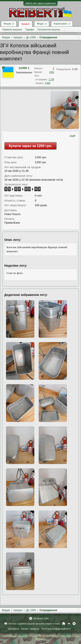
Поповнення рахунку (49, 29)
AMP (73, 136)
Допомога (13, 629)
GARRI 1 (24, 68)
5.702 (75, 69)
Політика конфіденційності (56, 629)
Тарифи (30, 29)
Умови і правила (30, 629)
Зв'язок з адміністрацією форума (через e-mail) (34, 624)
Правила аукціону (12, 29)
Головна (64, 624)
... (64, 29)
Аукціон (25, 24)
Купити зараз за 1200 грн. (30, 146)
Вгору (69, 624)
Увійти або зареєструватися (41, 3)
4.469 (47, 83)
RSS (74, 624)
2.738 (51, 79)
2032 (52, 72)
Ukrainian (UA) (41, 618)
